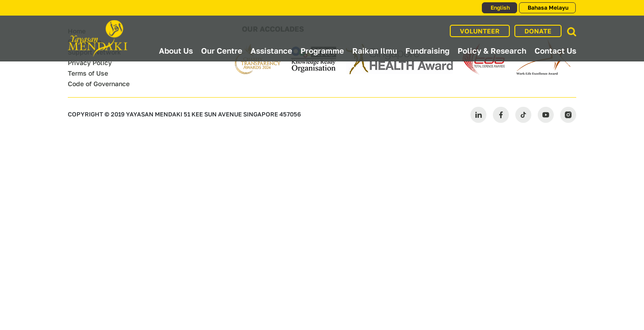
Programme (322, 51)
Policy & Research (492, 51)
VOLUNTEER (480, 31)
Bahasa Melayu (547, 8)
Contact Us (555, 51)
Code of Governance (99, 84)
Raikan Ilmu (375, 51)
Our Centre (222, 51)
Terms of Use (88, 73)
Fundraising (427, 51)
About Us (176, 51)
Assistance (271, 51)
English (499, 8)
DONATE (538, 31)
